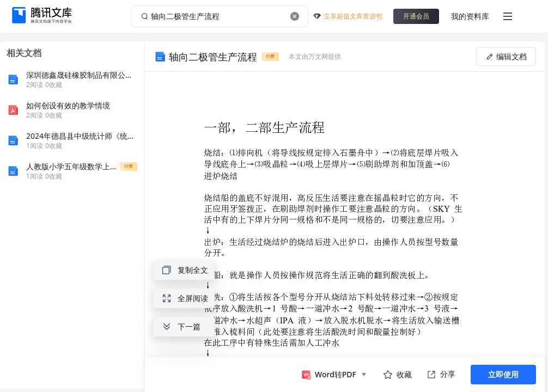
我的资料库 (470, 16)
